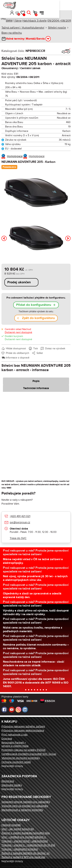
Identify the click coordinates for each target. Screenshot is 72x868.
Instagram (18, 710)
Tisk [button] (36, 348)
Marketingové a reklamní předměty (22, 810)
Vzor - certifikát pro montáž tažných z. (24, 837)
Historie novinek (11, 825)
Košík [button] (62, 7)
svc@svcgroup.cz (20, 522)
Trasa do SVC (18, 538)
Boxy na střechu (12, 33)
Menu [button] (67, 5)
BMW (9, 21)
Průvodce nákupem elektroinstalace (23, 730)
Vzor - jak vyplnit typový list (18, 829)
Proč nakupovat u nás (15, 735)
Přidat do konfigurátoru (34, 305)
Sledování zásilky (12, 785)
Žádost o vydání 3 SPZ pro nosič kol (23, 857)
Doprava (7, 739)
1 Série (18, 21)
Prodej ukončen (19, 282)
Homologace (15, 156)
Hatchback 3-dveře (35, 21)
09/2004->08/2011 (59, 21)
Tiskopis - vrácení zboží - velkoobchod (25, 841)
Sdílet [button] (40, 353)
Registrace (8, 781)
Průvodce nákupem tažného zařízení (23, 726)
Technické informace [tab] (36, 388)
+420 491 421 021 (20, 516)
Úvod (3, 14)
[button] (32, 5)
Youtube (12, 710)
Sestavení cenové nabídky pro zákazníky (26, 802)
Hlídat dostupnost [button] (16, 348)
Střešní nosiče (57, 28)
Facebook (4, 710)
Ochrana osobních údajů (16, 762)
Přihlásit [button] (37, 5)
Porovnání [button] (44, 7)
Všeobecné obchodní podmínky (21, 758)
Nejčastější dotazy (12, 766)
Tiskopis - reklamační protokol (20, 849)
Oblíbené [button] (49, 7)
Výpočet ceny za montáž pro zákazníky (25, 806)
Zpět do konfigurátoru (38, 318)
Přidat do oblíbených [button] (18, 353)
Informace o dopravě (18, 358)
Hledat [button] (54, 5)
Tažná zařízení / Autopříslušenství (23, 28)
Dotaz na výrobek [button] (55, 348)
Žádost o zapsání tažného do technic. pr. (26, 853)
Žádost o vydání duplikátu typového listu (26, 833)
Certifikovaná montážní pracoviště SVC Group (29, 754)
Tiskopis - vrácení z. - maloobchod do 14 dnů (28, 845)
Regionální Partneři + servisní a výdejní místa (15, 744)
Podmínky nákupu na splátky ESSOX (24, 750)
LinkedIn (25, 710)
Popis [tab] (36, 381)
